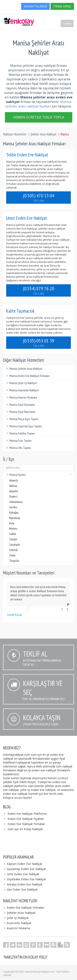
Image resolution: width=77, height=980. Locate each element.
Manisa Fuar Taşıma (18, 441)
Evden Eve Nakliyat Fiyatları (26, 819)
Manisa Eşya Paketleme (20, 412)
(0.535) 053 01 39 (38, 343)
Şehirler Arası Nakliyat (43, 134)
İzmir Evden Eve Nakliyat (21, 874)
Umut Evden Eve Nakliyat (27, 218)
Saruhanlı (15, 545)
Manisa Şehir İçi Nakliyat (21, 383)
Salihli (13, 534)
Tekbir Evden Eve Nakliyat (27, 155)
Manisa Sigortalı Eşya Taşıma (23, 426)
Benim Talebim (35, 6)
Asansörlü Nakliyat (17, 923)
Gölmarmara (16, 502)
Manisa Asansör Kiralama (21, 397)
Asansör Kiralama (17, 928)
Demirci (13, 496)
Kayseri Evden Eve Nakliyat (23, 864)
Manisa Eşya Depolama (20, 405)
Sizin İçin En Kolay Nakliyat (25, 829)
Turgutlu (14, 561)
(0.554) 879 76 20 (38, 290)
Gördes (13, 507)
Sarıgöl (13, 539)
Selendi (13, 550)
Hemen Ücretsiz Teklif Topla (39, 118)
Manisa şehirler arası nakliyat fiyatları (38, 104)
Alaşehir (14, 491)
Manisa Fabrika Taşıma (20, 433)
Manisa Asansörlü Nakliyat (22, 390)
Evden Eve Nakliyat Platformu (27, 814)
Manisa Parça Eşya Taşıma (22, 419)
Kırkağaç (14, 513)
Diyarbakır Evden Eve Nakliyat (25, 879)
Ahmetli (14, 480)
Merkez (13, 529)
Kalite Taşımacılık (20, 311)
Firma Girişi (62, 6)
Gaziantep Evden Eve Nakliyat (25, 869)
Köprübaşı (15, 518)
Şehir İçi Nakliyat (16, 918)
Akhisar (13, 486)
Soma (12, 555)
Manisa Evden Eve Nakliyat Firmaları (27, 376)
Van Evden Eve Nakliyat (20, 889)
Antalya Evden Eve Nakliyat (23, 884)
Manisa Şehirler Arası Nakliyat (24, 369)
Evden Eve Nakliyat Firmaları (26, 824)
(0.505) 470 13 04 (38, 198)
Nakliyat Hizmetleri (15, 134)
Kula (12, 523)
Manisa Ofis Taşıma (18, 448)
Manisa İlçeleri (38, 475)
